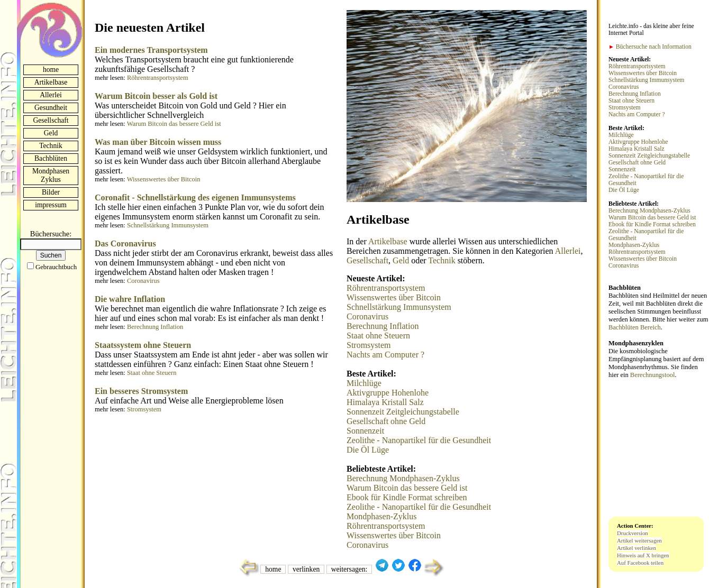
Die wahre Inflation (130, 299)
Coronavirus (143, 281)
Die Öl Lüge (368, 450)
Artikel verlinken (637, 548)
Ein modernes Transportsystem (151, 50)
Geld (51, 133)
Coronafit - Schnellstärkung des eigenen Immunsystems (195, 197)
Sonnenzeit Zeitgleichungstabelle (403, 412)
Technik (51, 146)
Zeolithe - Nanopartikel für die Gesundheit (419, 440)
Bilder (51, 192)
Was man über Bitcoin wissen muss (158, 142)
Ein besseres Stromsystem (141, 391)
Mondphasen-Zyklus (381, 516)
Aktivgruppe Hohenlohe (388, 393)
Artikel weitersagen (639, 540)
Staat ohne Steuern (152, 373)
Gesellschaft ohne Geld (386, 421)
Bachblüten (51, 158)
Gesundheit (51, 108)
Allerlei (51, 95)
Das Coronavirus (125, 244)
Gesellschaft (51, 120)
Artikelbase (51, 82)
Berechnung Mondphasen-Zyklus (403, 478)
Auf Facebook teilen (640, 563)
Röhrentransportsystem (158, 78)
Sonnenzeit (365, 431)
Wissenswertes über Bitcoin (164, 179)
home (51, 70)
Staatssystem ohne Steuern (143, 345)
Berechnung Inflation (155, 327)
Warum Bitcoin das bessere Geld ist (174, 124)
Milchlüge (364, 383)
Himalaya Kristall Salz (385, 402)
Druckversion (633, 533)
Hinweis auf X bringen (643, 555)
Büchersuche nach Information (650, 47)
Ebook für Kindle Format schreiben (407, 497)
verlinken (306, 569)
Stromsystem (144, 409)
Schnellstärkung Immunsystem (168, 225)
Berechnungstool (653, 375)
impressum (51, 205)
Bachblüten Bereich (635, 327)
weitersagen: (349, 569)
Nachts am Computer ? (385, 355)
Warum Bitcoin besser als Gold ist (156, 96)
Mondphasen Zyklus (51, 175)
